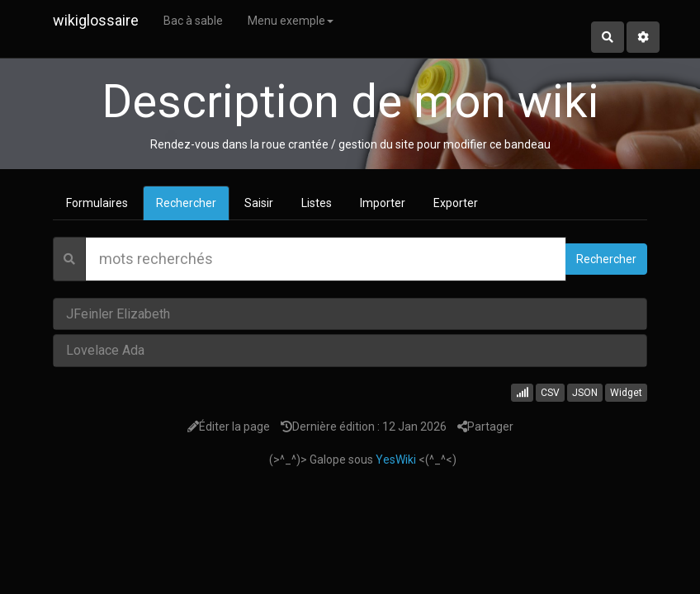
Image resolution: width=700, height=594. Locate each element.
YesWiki (396, 460)
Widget (626, 393)
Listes (317, 203)
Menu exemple (291, 21)
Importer (383, 203)
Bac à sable (193, 21)
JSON (585, 393)
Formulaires (97, 203)
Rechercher (186, 203)
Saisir (259, 203)
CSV (550, 393)
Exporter (456, 203)
